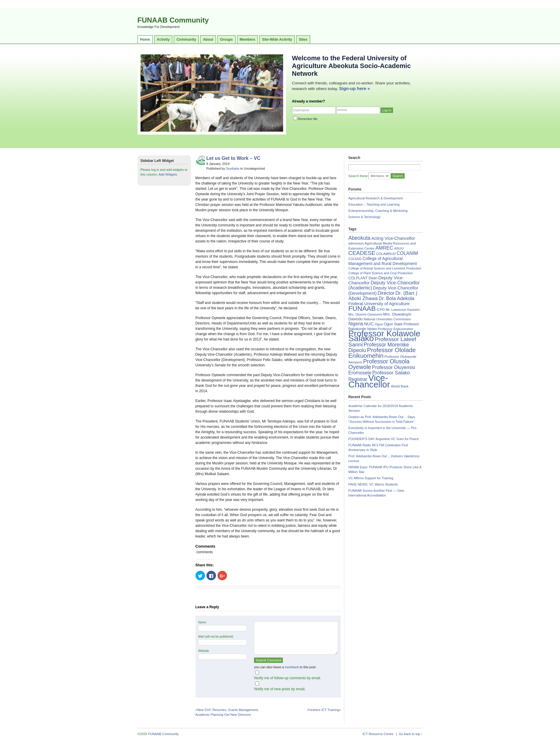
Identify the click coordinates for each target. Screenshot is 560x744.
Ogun (379, 324)
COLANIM (407, 253)
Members (248, 40)
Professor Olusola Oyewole (379, 364)
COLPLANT (358, 278)
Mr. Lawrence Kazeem (403, 310)
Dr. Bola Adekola (396, 298)
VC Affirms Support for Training (371, 478)
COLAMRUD (386, 254)
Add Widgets (168, 174)
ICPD (381, 310)
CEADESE (362, 253)
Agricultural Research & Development (376, 198)
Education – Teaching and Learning (374, 204)
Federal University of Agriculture (379, 304)
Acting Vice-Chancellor (393, 238)
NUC (369, 324)
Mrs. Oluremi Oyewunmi (365, 314)
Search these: (359, 176)
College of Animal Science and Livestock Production (385, 268)
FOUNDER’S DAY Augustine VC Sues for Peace (384, 439)
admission (356, 243)
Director (386, 293)
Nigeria (356, 324)
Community (186, 40)
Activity (163, 40)
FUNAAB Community (173, 20)
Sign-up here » (354, 88)
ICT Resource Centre (378, 734)
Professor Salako (391, 373)
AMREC (384, 248)
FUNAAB (362, 308)
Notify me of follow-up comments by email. (287, 678)
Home (145, 40)
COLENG (355, 259)
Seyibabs (233, 168)
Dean (373, 278)
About (208, 40)
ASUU (399, 248)
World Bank (400, 386)
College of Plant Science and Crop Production (381, 273)
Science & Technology (365, 217)
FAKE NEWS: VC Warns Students (373, 484)
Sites (303, 40)
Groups (227, 40)
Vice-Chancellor (369, 381)
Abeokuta (359, 238)
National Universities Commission (387, 319)
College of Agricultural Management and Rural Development (383, 261)
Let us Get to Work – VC (234, 158)
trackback (292, 667)
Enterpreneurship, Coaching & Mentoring (378, 211)
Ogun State (393, 324)
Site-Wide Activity (277, 40)
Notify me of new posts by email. (280, 689)
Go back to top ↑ (411, 734)
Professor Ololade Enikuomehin (382, 353)
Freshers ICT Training (323, 710)
